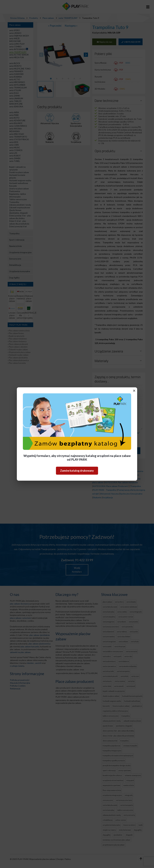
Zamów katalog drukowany (77, 471)
